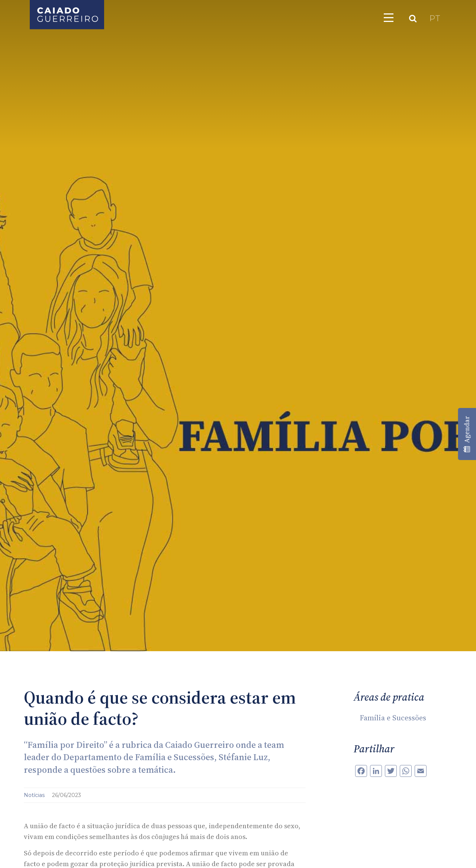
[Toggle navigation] (389, 17)
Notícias (35, 795)
